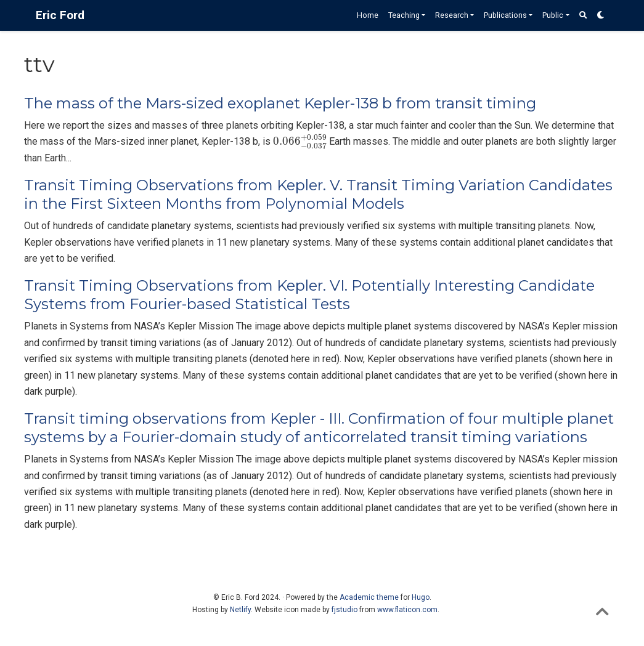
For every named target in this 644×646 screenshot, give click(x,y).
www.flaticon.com (407, 610)
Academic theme (369, 597)
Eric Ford (60, 15)
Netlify (240, 610)
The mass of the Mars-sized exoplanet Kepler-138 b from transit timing (280, 103)
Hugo (421, 597)
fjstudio (344, 610)
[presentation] (300, 142)
